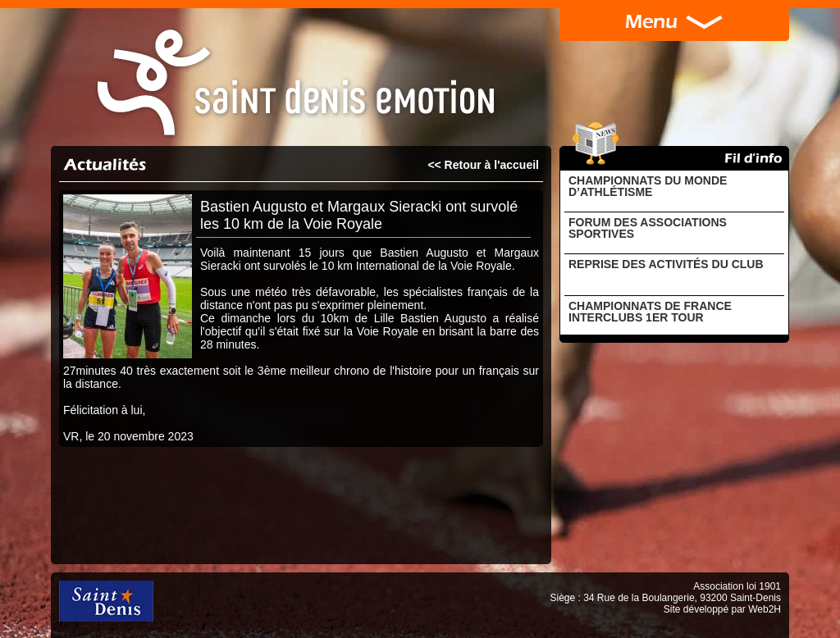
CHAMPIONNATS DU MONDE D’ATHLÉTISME (648, 186)
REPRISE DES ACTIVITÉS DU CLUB (666, 264)
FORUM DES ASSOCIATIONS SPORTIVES (648, 228)
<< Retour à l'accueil (483, 165)
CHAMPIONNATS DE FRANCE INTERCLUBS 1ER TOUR (650, 312)
